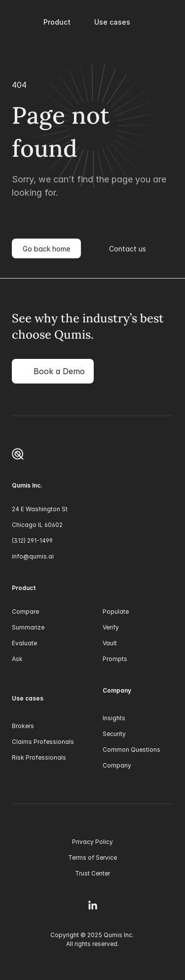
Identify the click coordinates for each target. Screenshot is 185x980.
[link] (53, 371)
